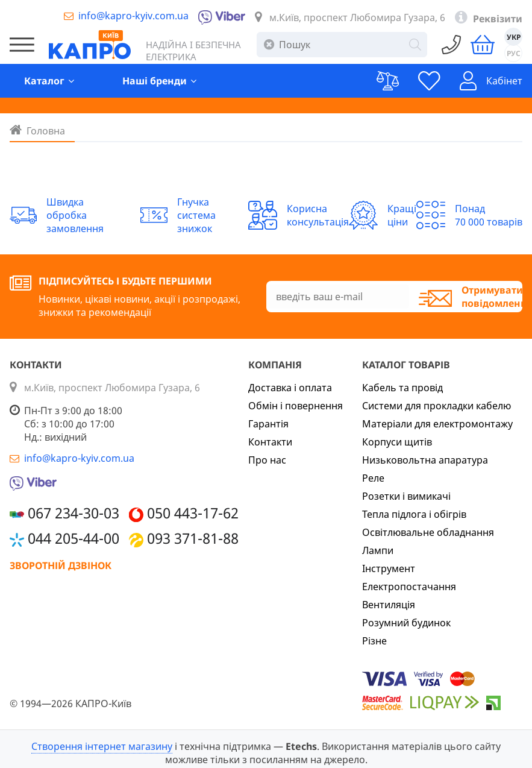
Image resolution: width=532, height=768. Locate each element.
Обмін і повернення (296, 406)
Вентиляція (389, 605)
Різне (374, 641)
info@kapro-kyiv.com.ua (133, 16)
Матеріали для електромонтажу (437, 424)
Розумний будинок (406, 623)
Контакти (270, 442)
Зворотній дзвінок (61, 565)
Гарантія (268, 424)
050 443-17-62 (193, 513)
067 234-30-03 (74, 513)
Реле (373, 478)
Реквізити (498, 19)
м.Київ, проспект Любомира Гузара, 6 (357, 17)
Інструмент (389, 568)
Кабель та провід (402, 388)
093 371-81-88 (193, 538)
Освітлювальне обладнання (428, 532)
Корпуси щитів (397, 442)
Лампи (378, 550)
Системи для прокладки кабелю (437, 406)
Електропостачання (409, 587)
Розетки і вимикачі (406, 496)
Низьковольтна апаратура (425, 460)
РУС (514, 53)
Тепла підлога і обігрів (414, 514)
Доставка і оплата (290, 388)
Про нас (267, 460)
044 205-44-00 (74, 538)
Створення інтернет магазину (102, 746)
